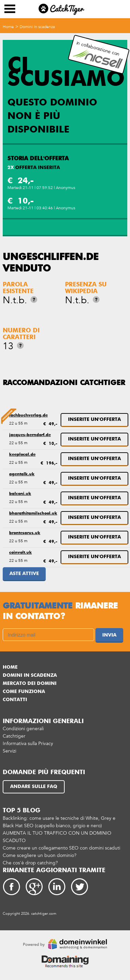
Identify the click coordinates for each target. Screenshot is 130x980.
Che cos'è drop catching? (30, 860)
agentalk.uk (22, 473)
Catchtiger (14, 733)
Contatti (15, 697)
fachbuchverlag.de (28, 415)
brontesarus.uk (25, 531)
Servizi (9, 748)
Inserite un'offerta (94, 420)
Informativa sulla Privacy (28, 741)
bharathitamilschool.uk (33, 512)
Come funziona (24, 689)
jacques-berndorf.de (30, 435)
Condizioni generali (23, 726)
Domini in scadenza (37, 27)
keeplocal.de (22, 454)
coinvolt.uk (20, 550)
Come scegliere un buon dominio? (40, 853)
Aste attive (24, 571)
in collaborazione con (98, 55)
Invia (109, 632)
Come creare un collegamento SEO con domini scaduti (61, 845)
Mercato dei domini (30, 681)
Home (8, 27)
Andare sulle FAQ (34, 784)
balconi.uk (20, 493)
